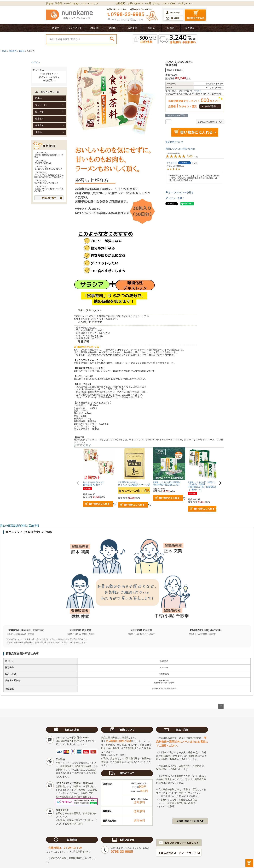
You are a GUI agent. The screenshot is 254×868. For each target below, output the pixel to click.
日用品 (171, 28)
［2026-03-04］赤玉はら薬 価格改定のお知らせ (48, 168)
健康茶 (22, 51)
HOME (4, 51)
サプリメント (75, 28)
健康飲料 (113, 28)
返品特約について (174, 142)
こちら (140, 19)
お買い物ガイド (136, 3)
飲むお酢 (94, 28)
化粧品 (151, 28)
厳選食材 (132, 28)
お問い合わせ (153, 3)
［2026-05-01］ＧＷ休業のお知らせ (43, 162)
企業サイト (185, 3)
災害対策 (190, 28)
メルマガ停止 (169, 3)
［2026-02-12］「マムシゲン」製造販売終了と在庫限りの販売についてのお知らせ (49, 175)
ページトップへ (221, 706)
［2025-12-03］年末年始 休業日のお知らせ (46, 182)
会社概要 (120, 3)
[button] (78, 483)
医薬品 (56, 28)
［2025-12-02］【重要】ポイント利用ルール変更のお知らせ (49, 189)
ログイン (36, 62)
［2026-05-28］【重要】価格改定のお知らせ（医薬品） (49, 155)
